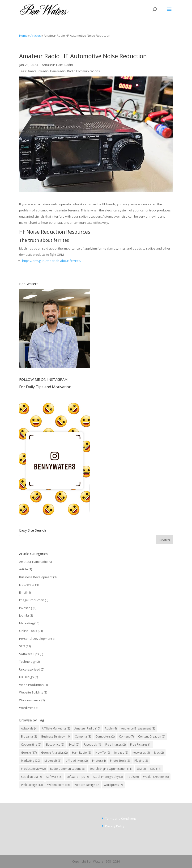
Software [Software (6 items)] (54, 777)
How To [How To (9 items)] (103, 753)
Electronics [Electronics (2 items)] (55, 745)
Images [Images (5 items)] (121, 753)
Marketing (26, 623)
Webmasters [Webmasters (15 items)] (59, 785)
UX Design (26, 677)
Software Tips (29, 654)
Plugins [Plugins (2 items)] (141, 761)
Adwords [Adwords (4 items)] (29, 728)
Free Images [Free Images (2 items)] (115, 745)
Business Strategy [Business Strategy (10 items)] (56, 736)
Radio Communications (83, 71)
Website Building (31, 692)
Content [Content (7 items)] (126, 736)
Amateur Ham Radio (57, 65)
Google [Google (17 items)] (29, 753)
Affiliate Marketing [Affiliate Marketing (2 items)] (56, 728)
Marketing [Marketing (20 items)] (30, 761)
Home (23, 36)
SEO (22, 646)
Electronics (27, 585)
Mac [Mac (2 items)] (159, 753)
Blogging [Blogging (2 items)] (29, 736)
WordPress (27, 708)
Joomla (24, 615)
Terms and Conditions (121, 819)
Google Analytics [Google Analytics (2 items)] (54, 753)
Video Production (31, 685)
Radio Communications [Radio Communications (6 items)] (68, 769)
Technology (27, 662)
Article (23, 569)
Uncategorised (30, 669)
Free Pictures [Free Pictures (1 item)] (141, 745)
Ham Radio (58, 71)
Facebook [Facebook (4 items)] (92, 745)
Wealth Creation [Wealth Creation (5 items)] (156, 777)
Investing (26, 608)
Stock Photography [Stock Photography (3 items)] (108, 777)
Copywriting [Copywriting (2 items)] (31, 745)
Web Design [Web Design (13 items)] (32, 785)
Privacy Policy (115, 826)
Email (23, 592)
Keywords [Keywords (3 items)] (141, 753)
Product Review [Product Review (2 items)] (33, 769)
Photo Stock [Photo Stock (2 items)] (120, 761)
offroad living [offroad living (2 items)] (77, 761)
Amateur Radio (38, 71)
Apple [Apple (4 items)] (111, 728)
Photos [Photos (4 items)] (99, 761)
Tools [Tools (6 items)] (133, 777)
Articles (36, 36)
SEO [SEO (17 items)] (156, 769)
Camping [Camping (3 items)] (83, 736)
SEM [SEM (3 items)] (141, 769)
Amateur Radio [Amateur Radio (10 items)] (87, 728)
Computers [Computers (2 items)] (105, 736)
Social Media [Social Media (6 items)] (31, 777)
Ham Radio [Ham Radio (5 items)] (81, 753)
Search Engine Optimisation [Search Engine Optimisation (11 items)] (111, 769)
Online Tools (28, 631)
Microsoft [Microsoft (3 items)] (53, 761)
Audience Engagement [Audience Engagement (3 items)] (138, 728)
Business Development (36, 577)
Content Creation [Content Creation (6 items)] (152, 736)
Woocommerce (30, 700)
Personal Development (36, 639)
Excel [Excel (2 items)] (74, 745)
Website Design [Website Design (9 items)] (87, 785)
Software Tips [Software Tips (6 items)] (78, 777)
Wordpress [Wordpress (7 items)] (113, 785)
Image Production (32, 600)
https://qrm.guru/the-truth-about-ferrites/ (52, 261)
